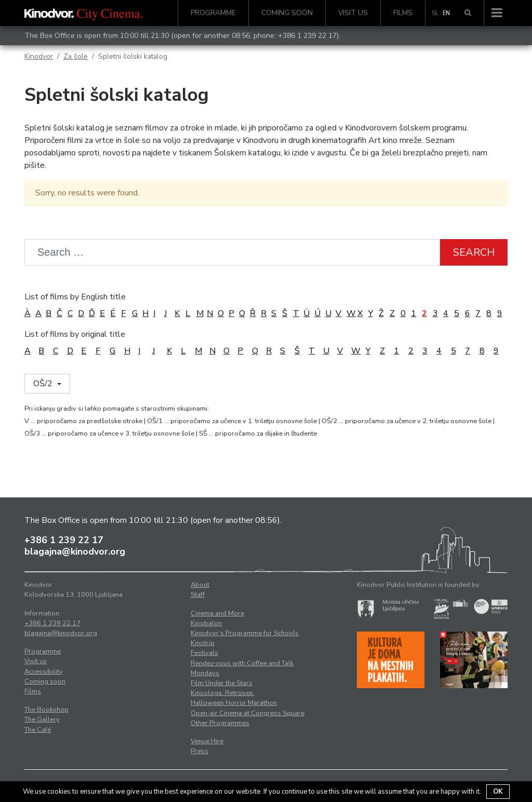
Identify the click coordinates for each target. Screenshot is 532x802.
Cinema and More (217, 613)
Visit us (353, 13)
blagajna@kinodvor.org (75, 551)
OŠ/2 (44, 384)
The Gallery (42, 719)
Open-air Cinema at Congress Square (248, 713)
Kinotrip (203, 643)
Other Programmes (220, 723)
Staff (198, 595)
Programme (213, 13)
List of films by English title (75, 297)
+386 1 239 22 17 (307, 36)
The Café (38, 730)
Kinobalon (206, 623)
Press (199, 751)
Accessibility (44, 672)
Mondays (205, 673)
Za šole (76, 56)
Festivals (204, 653)
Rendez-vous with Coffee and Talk (242, 663)
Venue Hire (207, 741)
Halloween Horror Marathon (234, 703)
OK (498, 792)
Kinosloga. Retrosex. (223, 693)
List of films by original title (75, 334)
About (200, 585)
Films (403, 13)
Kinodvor (39, 56)
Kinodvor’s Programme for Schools (245, 633)
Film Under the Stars (222, 683)
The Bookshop (46, 709)
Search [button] (474, 252)
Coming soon (287, 13)
